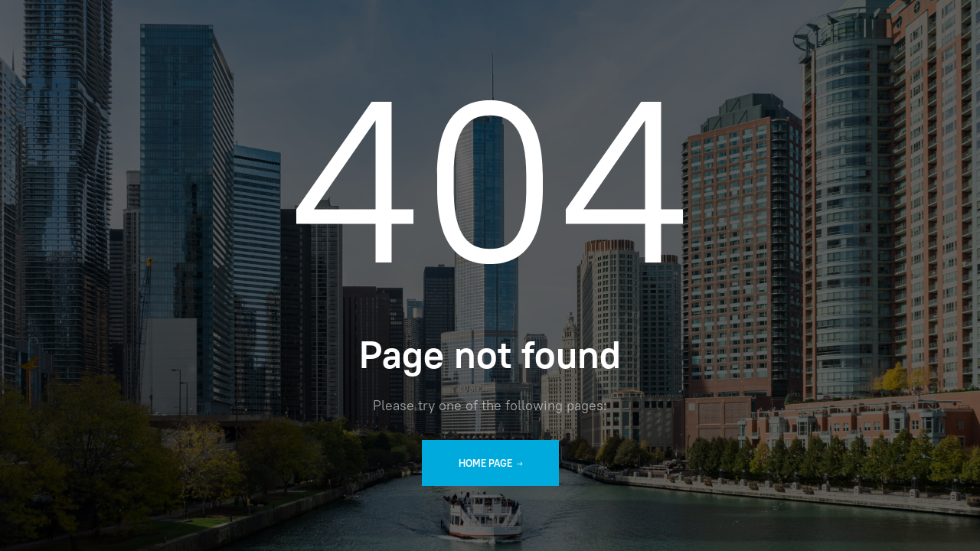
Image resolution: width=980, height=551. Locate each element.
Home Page (490, 463)
